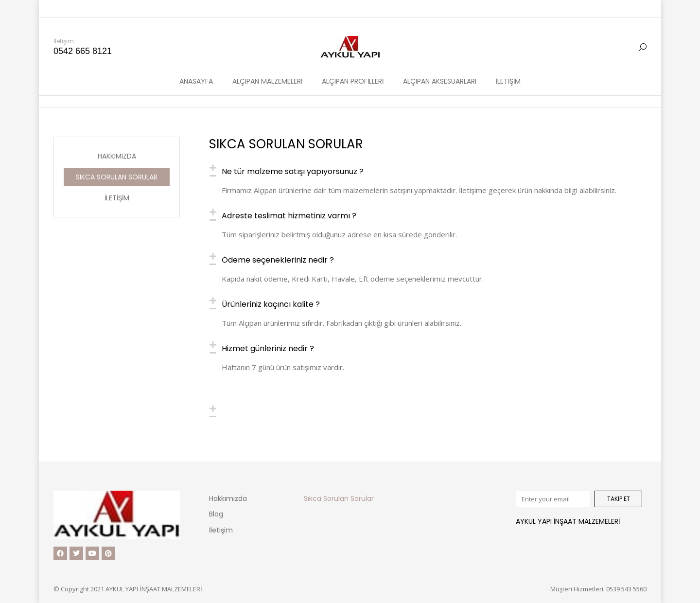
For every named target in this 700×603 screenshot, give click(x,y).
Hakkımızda (117, 156)
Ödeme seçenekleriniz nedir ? (278, 260)
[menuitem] (196, 64)
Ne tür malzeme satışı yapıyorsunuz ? (293, 172)
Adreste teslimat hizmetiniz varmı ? (289, 216)
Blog (216, 514)
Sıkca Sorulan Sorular (117, 177)
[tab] (427, 172)
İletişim (117, 198)
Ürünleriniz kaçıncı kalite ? (271, 305)
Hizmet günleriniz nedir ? (268, 349)
